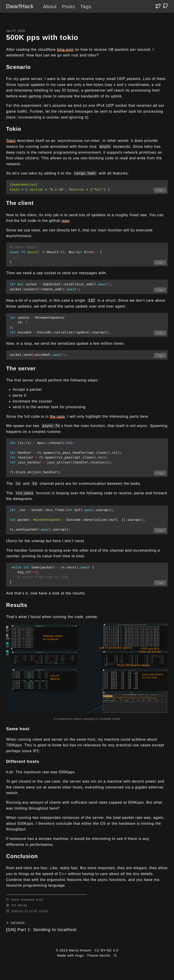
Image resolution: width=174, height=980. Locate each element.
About (50, 6)
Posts (68, 6)
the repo (57, 416)
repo (65, 221)
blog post (65, 50)
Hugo (79, 956)
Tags (86, 6)
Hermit (105, 956)
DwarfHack (20, 6)
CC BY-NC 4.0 (106, 950)
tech (16, 900)
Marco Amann (80, 950)
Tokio (11, 141)
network (29, 900)
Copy (160, 190)
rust (40, 900)
